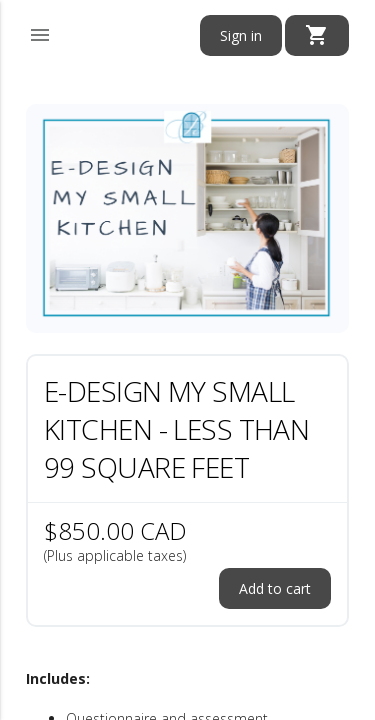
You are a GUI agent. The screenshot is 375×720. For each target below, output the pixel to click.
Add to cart (275, 588)
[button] (40, 32)
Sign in (241, 35)
